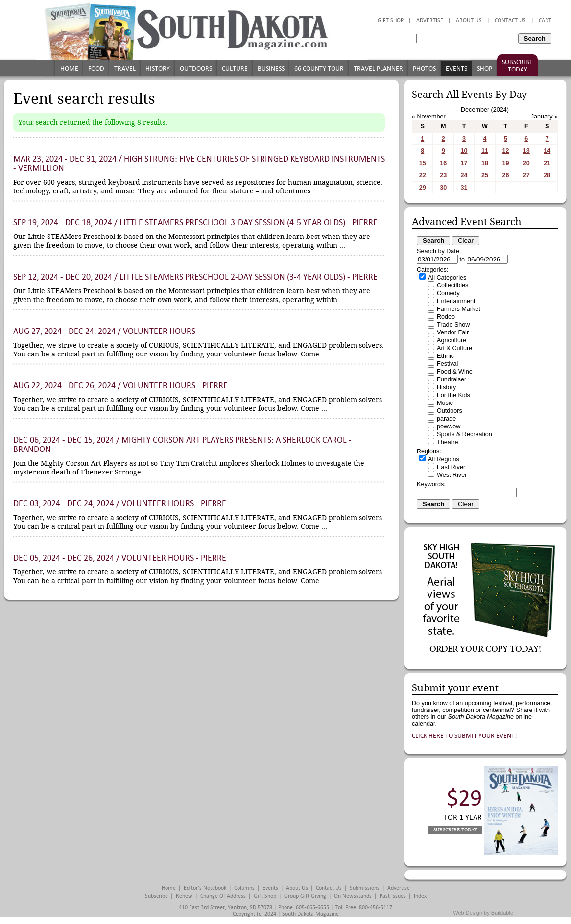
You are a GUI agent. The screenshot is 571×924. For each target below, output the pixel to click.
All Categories (447, 278)
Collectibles (452, 285)
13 (526, 151)
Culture (235, 68)
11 (485, 151)
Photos (424, 68)
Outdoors (196, 68)
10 (464, 151)
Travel (125, 68)
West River (452, 475)
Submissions (365, 888)
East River (451, 467)
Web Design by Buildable (483, 913)
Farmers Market (459, 309)
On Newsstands (353, 896)
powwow (449, 426)
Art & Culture (454, 348)
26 (505, 175)
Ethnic (445, 356)
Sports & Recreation (464, 434)
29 (423, 188)
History (158, 68)
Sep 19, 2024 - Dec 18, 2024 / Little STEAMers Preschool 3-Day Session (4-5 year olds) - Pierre (195, 223)
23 (443, 175)
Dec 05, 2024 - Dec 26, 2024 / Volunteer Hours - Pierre (120, 558)
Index (420, 896)
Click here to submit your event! (464, 736)
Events (456, 68)
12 (505, 151)
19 (505, 163)
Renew (184, 896)
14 (547, 151)
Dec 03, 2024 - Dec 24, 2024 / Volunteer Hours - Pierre (120, 504)
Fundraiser (452, 379)
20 (526, 163)
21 (547, 163)
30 (443, 188)
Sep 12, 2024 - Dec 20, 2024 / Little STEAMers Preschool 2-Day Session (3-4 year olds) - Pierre (195, 277)
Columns (244, 888)
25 (485, 175)
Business (271, 68)
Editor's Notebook (205, 888)
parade (446, 419)
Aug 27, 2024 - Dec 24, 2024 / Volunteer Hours (104, 331)
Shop (485, 68)
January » (544, 117)
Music (445, 403)
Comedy (448, 293)
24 (464, 175)
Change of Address (223, 896)
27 (526, 175)
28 (547, 175)
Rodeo (446, 317)
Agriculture (452, 340)
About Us (469, 20)
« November (429, 117)
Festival (447, 364)
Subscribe (156, 896)
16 (443, 163)
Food (96, 68)
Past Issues (393, 896)
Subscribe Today (517, 66)
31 (464, 188)
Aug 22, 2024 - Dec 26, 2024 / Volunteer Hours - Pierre (120, 386)
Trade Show (453, 325)
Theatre (447, 442)
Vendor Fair (453, 332)
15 (423, 163)
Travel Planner (378, 68)
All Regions (444, 459)
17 (464, 163)
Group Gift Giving (305, 896)
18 (485, 163)
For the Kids (453, 395)
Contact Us (510, 20)
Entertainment (456, 301)
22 (423, 175)
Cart (545, 20)
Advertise (430, 20)
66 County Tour (319, 68)
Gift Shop (391, 20)
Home (69, 68)
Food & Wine (455, 372)
